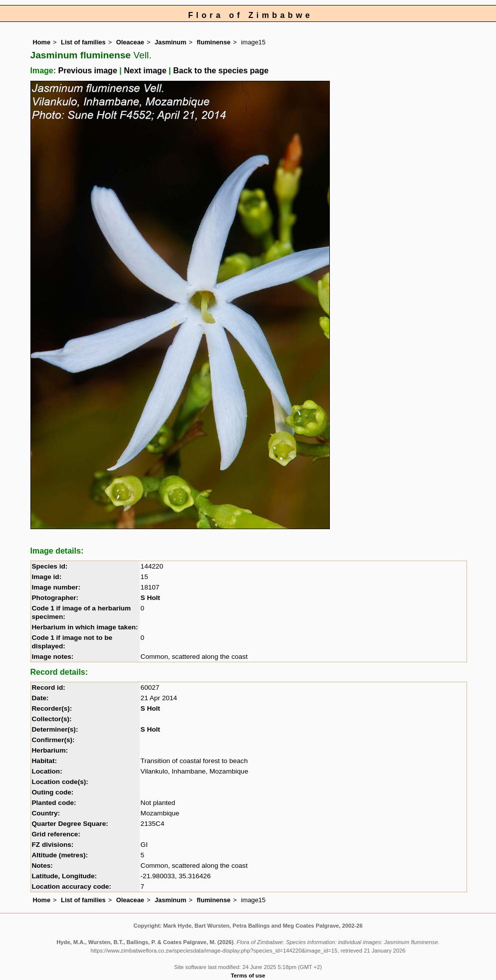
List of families (83, 42)
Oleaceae (130, 42)
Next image (145, 71)
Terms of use (248, 976)
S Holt (150, 598)
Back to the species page (221, 71)
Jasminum (170, 42)
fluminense (214, 42)
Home (42, 42)
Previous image (88, 71)
